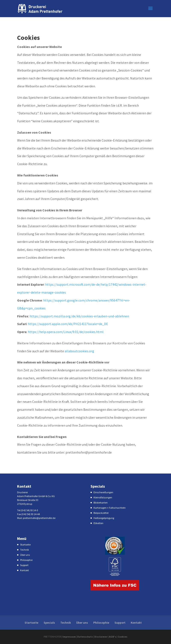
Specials (49, 623)
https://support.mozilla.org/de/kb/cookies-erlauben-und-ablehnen (79, 316)
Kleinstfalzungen (103, 497)
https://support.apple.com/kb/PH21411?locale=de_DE (68, 324)
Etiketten (98, 523)
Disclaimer (101, 637)
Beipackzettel (101, 513)
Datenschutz (85, 637)
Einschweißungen (103, 492)
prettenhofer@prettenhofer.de (39, 518)
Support (24, 565)
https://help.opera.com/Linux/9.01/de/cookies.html (66, 332)
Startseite (25, 545)
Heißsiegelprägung (104, 518)
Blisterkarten (101, 503)
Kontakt (25, 570)
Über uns (25, 555)
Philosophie (26, 560)
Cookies (123, 637)
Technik (25, 550)
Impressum (69, 637)
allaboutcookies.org (79, 351)
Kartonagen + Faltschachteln (110, 508)
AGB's (113, 637)
